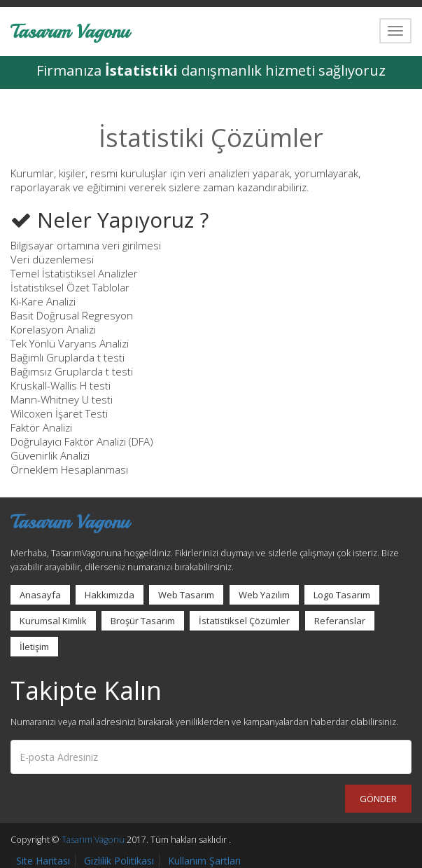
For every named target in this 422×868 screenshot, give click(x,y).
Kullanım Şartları (204, 861)
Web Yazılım (264, 595)
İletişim (34, 647)
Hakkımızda (110, 595)
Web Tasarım (186, 595)
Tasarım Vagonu (70, 30)
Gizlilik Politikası (119, 861)
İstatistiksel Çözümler (244, 621)
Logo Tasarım (342, 595)
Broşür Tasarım (143, 621)
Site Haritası (43, 861)
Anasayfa (40, 595)
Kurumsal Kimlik (53, 621)
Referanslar (340, 621)
